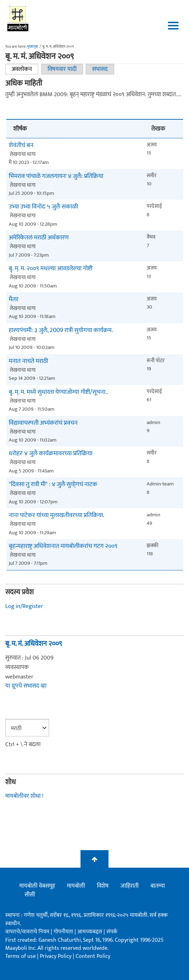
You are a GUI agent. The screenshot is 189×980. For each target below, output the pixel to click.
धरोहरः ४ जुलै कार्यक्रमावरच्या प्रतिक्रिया (51, 454)
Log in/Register (24, 606)
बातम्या (158, 886)
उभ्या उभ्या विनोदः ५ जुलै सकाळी (43, 207)
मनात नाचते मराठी (28, 361)
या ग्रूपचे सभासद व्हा (26, 686)
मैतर (13, 300)
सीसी (30, 895)
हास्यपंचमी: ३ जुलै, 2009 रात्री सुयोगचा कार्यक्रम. (61, 330)
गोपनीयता (64, 932)
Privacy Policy (56, 956)
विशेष (103, 886)
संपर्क (112, 932)
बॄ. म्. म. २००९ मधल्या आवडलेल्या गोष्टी (51, 269)
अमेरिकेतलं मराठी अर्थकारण (39, 238)
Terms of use (20, 956)
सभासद (100, 69)
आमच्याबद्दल (90, 932)
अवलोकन (25, 69)
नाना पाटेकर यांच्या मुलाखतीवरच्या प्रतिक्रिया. (57, 515)
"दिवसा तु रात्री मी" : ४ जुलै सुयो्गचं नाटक (53, 485)
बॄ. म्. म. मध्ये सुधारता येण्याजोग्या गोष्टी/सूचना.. (58, 392)
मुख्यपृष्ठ (32, 47)
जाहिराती (129, 886)
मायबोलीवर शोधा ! (24, 796)
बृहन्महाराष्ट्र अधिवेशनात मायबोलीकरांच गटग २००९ (63, 546)
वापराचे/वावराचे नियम (27, 932)
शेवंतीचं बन (21, 145)
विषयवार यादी (62, 69)
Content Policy (93, 956)
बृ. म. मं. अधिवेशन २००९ (34, 644)
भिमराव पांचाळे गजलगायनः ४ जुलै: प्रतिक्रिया (56, 176)
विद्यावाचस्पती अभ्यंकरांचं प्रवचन (43, 423)
